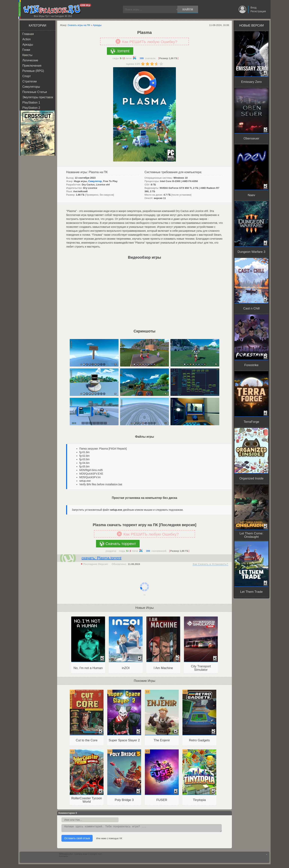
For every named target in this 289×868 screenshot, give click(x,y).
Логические (30, 60)
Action (26, 39)
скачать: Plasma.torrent (101, 558)
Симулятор (95, 181)
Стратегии (30, 81)
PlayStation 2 (31, 108)
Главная (28, 34)
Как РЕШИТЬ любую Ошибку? (150, 42)
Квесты (27, 55)
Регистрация (258, 11)
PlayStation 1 (31, 102)
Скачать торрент (121, 544)
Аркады (28, 45)
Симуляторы (31, 87)
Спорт (27, 76)
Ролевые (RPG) (33, 71)
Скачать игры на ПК (79, 25)
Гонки (26, 50)
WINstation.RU (53, 10)
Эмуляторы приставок (38, 97)
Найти (188, 9)
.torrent (123, 51)
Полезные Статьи (35, 92)
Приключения (32, 66)
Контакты (64, 857)
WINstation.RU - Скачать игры (73, 855)
